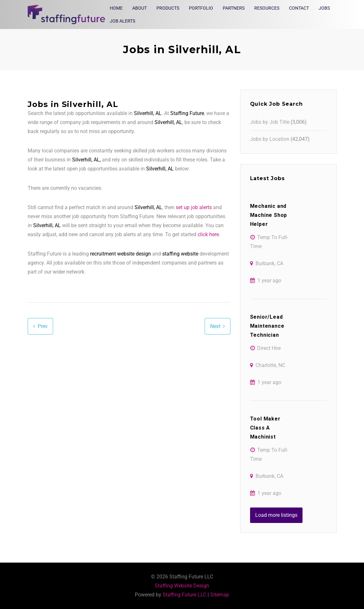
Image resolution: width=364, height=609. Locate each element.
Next (215, 326)
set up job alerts (194, 207)
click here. (209, 234)
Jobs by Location (270, 139)
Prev (43, 326)
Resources (267, 8)
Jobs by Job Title (270, 122)
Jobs (324, 8)
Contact (299, 8)
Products (168, 8)
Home (116, 8)
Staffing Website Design (182, 586)
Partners (234, 8)
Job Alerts (122, 21)
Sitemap (220, 595)
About (140, 8)
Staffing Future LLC (184, 595)
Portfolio (201, 8)
